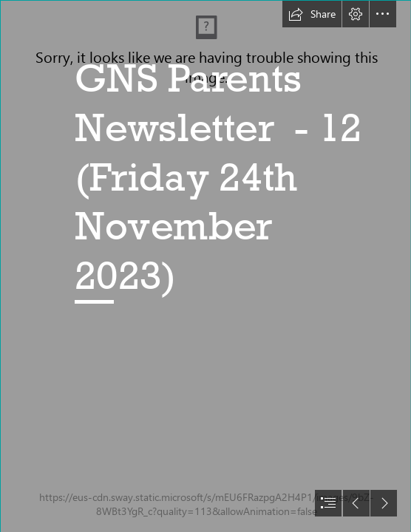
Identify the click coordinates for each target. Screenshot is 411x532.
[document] (205, 266)
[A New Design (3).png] (205, 266)
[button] (312, 14)
